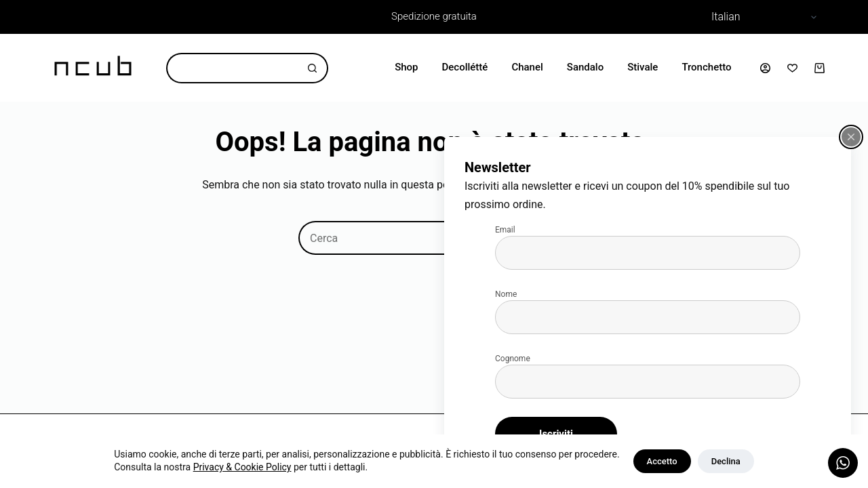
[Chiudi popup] (851, 137)
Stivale (643, 67)
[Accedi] (765, 68)
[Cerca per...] (232, 68)
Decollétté (465, 67)
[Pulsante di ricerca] (313, 68)
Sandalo (585, 67)
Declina (726, 461)
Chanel (527, 67)
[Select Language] (762, 17)
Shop (406, 67)
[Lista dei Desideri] (792, 68)
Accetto (662, 461)
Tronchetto (706, 67)
